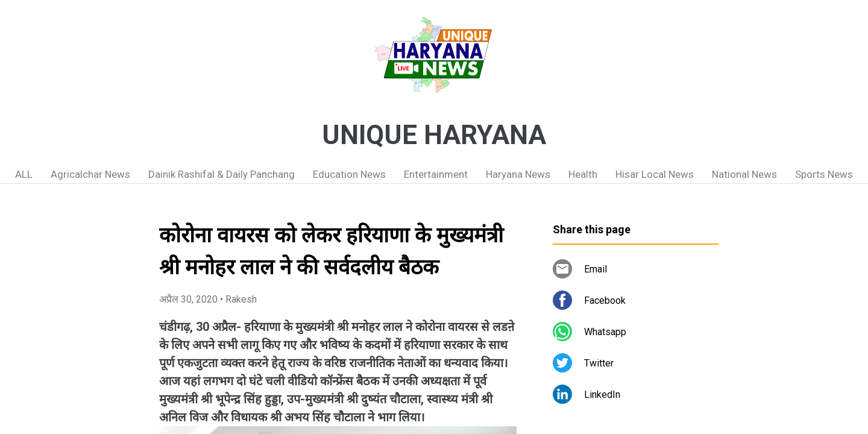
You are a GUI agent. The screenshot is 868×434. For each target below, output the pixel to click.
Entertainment (436, 174)
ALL (24, 174)
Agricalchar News (90, 174)
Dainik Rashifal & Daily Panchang (222, 174)
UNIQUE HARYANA (434, 135)
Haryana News (518, 174)
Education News (349, 174)
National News (744, 174)
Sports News (824, 174)
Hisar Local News (655, 174)
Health (583, 174)
